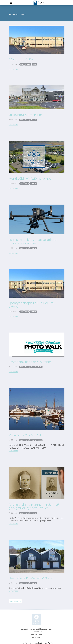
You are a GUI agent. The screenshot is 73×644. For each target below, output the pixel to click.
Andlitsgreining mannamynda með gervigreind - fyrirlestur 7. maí (34, 506)
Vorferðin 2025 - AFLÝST (25, 435)
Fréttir (34, 64)
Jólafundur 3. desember (25, 115)
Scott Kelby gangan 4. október (30, 362)
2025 (22, 120)
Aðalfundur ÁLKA (21, 59)
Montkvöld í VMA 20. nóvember (31, 179)
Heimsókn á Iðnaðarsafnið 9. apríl (31, 578)
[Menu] (11, 3)
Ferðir (40, 367)
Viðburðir (28, 64)
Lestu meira (13, 69)
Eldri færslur (15, 601)
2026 (22, 64)
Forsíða (15, 14)
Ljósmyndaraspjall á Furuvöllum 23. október (33, 305)
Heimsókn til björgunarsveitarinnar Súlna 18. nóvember (33, 242)
